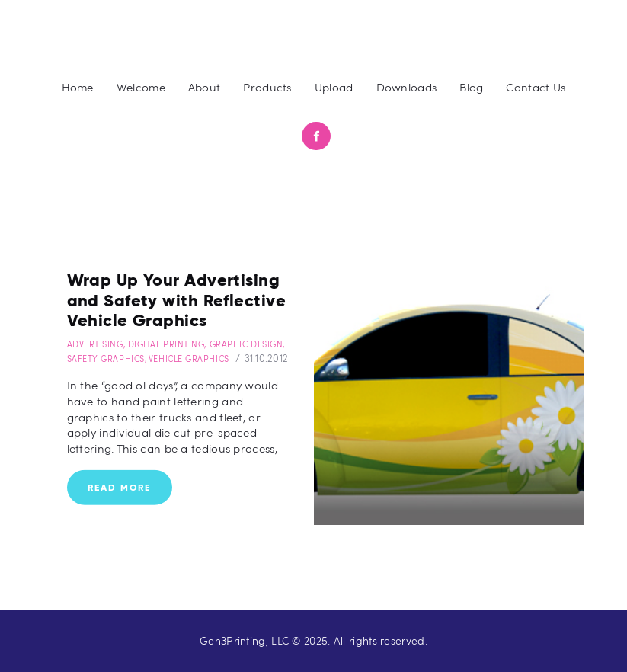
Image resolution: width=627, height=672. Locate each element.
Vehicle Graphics (189, 358)
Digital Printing (166, 344)
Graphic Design (246, 344)
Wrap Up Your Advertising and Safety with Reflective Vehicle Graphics (176, 300)
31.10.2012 (267, 358)
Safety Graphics (106, 358)
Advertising (95, 344)
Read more (119, 486)
